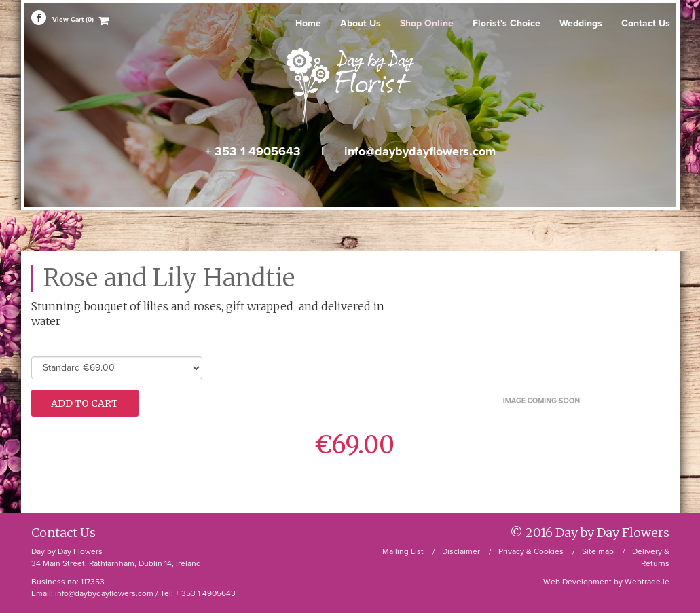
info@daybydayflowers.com (420, 151)
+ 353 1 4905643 (253, 151)
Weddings (581, 23)
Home (308, 23)
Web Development (577, 582)
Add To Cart (85, 403)
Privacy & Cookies (531, 551)
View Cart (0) (73, 20)
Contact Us (646, 23)
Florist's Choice (506, 23)
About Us (361, 23)
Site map (598, 551)
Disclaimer (461, 551)
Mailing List (403, 551)
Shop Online (427, 23)
